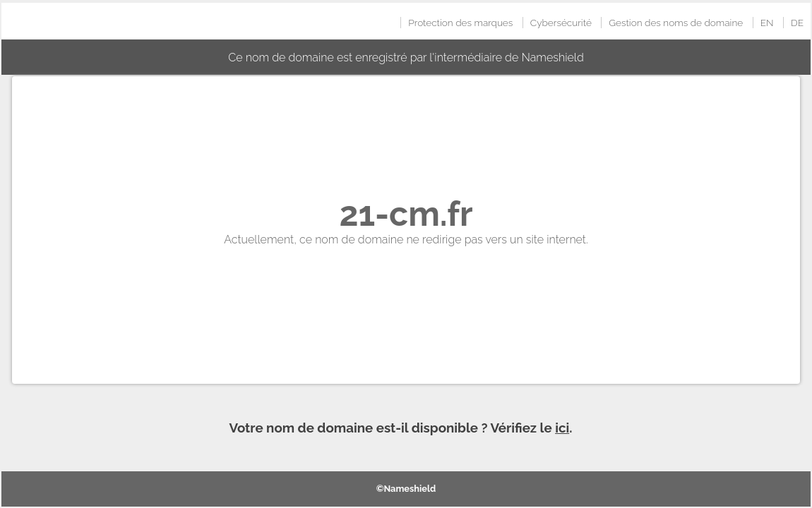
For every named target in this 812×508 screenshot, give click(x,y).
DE (797, 23)
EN (767, 23)
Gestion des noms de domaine (676, 23)
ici (562, 428)
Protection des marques (460, 23)
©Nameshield (406, 489)
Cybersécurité (561, 23)
